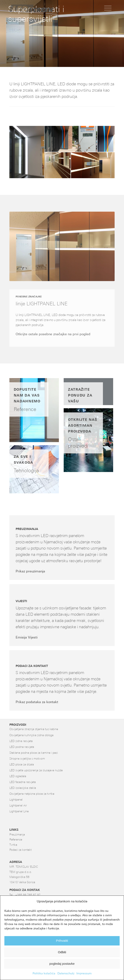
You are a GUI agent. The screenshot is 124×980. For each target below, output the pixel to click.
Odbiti (62, 952)
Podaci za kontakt (20, 850)
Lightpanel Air (18, 806)
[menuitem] (108, 8)
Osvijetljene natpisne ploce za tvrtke (32, 794)
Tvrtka (13, 845)
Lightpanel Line (19, 812)
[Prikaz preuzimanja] (31, 572)
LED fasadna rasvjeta (23, 782)
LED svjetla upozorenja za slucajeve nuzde (36, 771)
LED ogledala (18, 776)
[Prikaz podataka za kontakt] (38, 702)
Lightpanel (16, 800)
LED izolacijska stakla (23, 788)
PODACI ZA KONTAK (25, 890)
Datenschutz (66, 974)
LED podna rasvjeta (22, 747)
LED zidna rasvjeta (21, 741)
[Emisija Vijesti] (28, 638)
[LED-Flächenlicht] (52, 8)
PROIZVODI (18, 725)
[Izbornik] (108, 8)
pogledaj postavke (62, 964)
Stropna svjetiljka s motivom (27, 759)
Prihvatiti (62, 941)
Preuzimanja (17, 835)
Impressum (84, 974)
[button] (27, 152)
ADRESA (16, 862)
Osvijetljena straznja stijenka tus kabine (34, 729)
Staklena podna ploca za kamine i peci (34, 753)
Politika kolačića (44, 974)
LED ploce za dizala (22, 765)
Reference (16, 840)
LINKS (14, 830)
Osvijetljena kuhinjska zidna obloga (31, 735)
